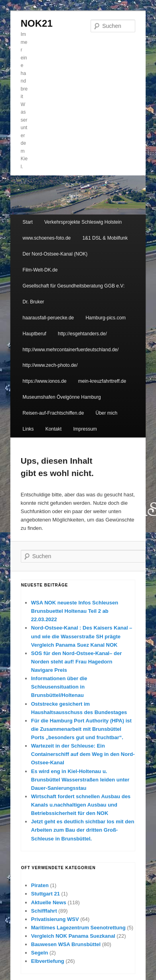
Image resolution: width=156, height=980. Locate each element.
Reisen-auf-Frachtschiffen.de (53, 413)
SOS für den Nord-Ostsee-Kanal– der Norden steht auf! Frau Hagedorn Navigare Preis (77, 662)
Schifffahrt (44, 911)
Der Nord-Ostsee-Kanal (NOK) (55, 254)
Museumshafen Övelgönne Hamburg (62, 397)
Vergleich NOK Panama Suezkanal (73, 936)
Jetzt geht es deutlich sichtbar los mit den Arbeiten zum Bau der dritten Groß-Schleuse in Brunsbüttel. (83, 830)
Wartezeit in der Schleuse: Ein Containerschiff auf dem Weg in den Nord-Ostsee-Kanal (83, 754)
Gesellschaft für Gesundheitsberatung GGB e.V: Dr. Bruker (74, 294)
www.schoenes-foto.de (47, 238)
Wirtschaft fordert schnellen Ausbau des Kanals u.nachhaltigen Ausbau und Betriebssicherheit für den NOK (81, 805)
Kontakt (54, 429)
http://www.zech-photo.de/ (50, 365)
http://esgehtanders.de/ (82, 334)
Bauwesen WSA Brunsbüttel (66, 944)
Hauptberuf (35, 334)
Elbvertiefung (48, 961)
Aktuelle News (49, 902)
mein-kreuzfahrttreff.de (102, 381)
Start (28, 222)
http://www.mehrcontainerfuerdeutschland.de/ (71, 350)
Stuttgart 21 (45, 894)
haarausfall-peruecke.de (48, 318)
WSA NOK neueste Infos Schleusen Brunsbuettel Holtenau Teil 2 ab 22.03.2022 (75, 611)
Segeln (40, 953)
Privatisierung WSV (55, 919)
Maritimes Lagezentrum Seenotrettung (78, 928)
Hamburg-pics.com (106, 318)
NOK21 (37, 23)
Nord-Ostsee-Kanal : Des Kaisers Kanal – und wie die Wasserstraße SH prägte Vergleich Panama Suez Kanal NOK (82, 636)
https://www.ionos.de (45, 381)
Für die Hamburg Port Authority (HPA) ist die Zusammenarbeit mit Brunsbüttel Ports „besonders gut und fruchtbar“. (81, 729)
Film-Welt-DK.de (40, 270)
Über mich (107, 413)
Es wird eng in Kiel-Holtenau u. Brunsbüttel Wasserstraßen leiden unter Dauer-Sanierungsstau (80, 780)
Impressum (85, 429)
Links (28, 429)
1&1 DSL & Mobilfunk (105, 238)
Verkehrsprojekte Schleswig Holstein (83, 222)
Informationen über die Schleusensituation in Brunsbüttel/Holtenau (59, 687)
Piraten (40, 885)
